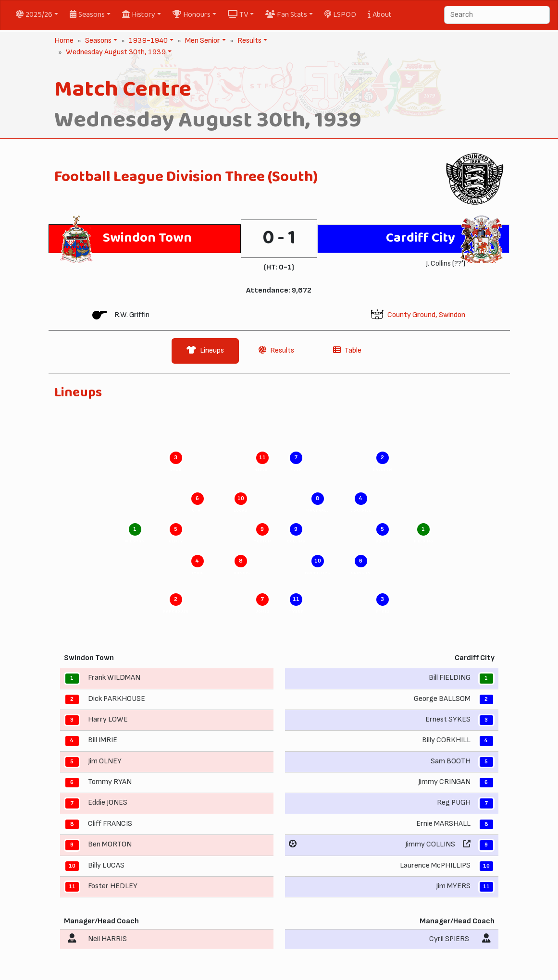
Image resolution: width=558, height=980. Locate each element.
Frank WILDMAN (114, 678)
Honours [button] (192, 15)
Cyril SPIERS (449, 939)
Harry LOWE (108, 719)
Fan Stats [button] (286, 15)
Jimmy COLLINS (430, 844)
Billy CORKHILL (446, 740)
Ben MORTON (110, 844)
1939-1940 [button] (147, 41)
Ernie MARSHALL (443, 824)
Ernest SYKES (448, 719)
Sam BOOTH (451, 761)
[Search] (497, 15)
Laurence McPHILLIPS (435, 865)
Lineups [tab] (205, 350)
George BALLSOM (442, 699)
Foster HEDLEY (113, 886)
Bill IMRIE (103, 740)
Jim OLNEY (105, 761)
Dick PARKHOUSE (117, 699)
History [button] (139, 15)
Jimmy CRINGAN (444, 782)
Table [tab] (347, 350)
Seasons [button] (87, 15)
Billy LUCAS (106, 865)
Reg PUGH (454, 803)
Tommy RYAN (110, 782)
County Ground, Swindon (426, 315)
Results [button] (248, 41)
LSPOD (340, 15)
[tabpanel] (279, 671)
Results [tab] (276, 350)
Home (64, 41)
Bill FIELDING (450, 678)
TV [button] (238, 15)
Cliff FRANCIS (110, 824)
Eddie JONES (108, 803)
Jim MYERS (453, 886)
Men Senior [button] (202, 41)
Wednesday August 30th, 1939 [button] (115, 52)
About (380, 15)
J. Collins (438, 263)
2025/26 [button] (34, 15)
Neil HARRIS (107, 939)
